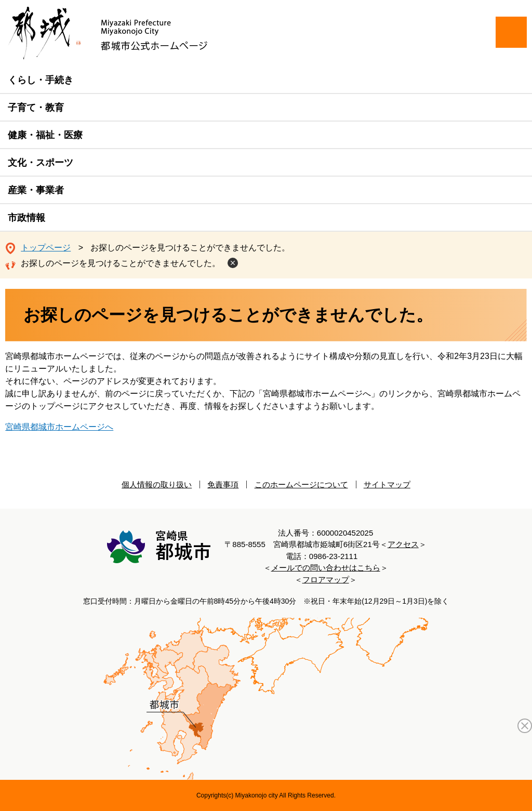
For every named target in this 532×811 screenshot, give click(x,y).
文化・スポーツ (41, 163)
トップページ (46, 248)
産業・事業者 (36, 190)
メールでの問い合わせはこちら (326, 568)
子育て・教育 (36, 108)
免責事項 (223, 484)
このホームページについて (301, 484)
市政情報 (26, 218)
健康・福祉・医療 (45, 135)
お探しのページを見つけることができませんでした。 (121, 263)
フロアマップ (326, 580)
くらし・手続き (41, 80)
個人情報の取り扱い (157, 484)
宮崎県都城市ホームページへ (59, 427)
